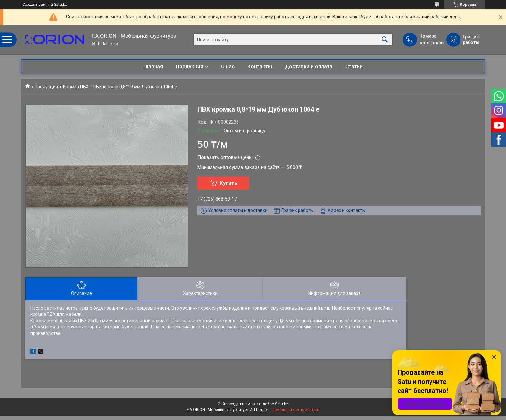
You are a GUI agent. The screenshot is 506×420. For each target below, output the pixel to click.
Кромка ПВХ (76, 87)
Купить (228, 183)
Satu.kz (282, 404)
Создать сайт (35, 5)
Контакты (260, 67)
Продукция (190, 67)
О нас (228, 67)
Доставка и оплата (309, 67)
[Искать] (385, 40)
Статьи (354, 67)
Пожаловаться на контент (296, 410)
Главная (153, 67)
